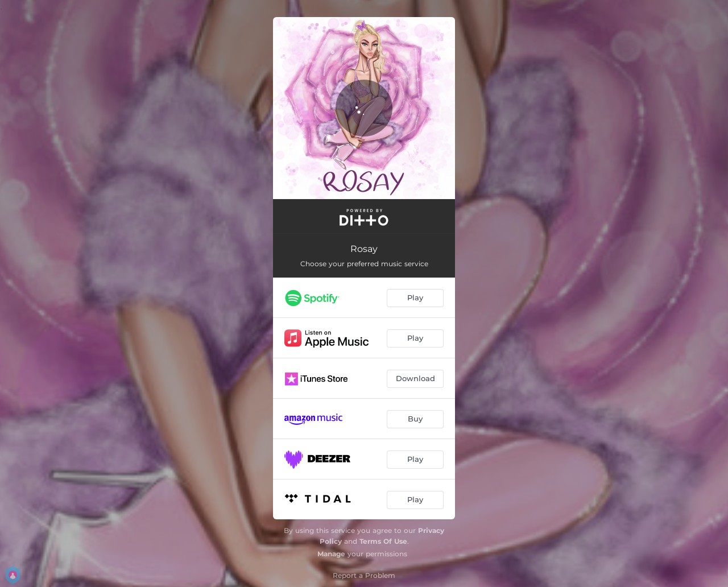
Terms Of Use (383, 541)
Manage (331, 554)
